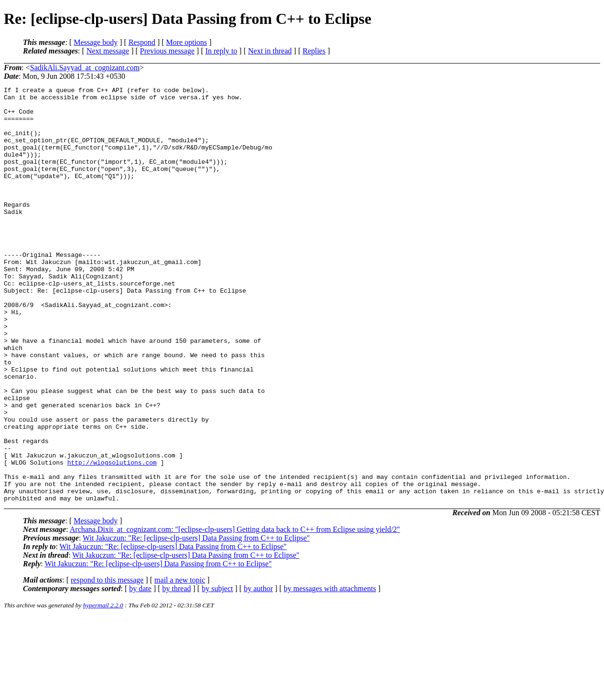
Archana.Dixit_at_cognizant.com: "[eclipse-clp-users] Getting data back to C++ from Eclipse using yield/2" (235, 612)
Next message (108, 51)
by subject (217, 672)
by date (140, 672)
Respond (142, 42)
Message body (96, 42)
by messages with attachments (330, 672)
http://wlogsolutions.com (112, 538)
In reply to (221, 51)
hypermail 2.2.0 (103, 688)
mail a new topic (180, 663)
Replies (314, 51)
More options (187, 42)
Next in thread (270, 51)
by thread (177, 672)
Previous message (167, 51)
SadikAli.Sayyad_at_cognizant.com (85, 68)
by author (258, 672)
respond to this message (107, 663)
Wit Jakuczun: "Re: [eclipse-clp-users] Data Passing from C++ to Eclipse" (196, 621)
